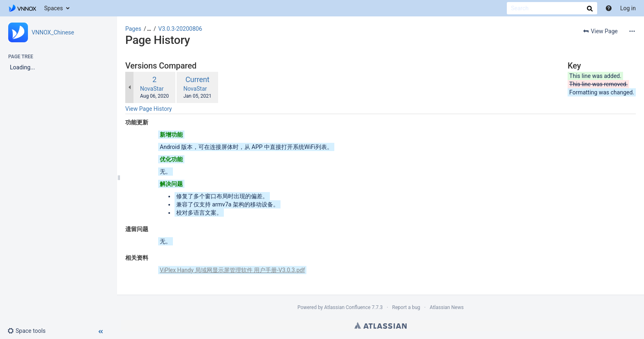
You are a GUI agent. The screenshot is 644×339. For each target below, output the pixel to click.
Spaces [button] (54, 8)
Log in (628, 8)
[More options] (632, 31)
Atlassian (381, 325)
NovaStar (152, 89)
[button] (30, 331)
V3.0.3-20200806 (180, 29)
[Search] (552, 8)
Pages (133, 29)
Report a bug (406, 307)
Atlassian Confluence (347, 307)
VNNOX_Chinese (53, 32)
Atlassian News (447, 307)
